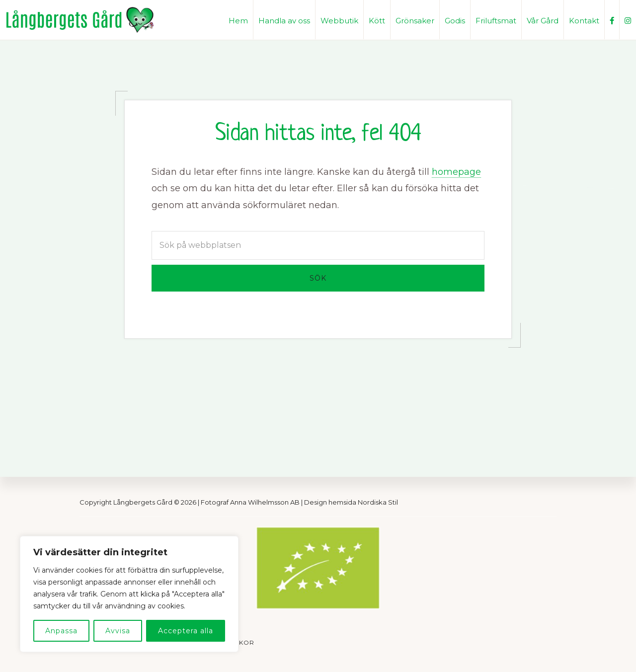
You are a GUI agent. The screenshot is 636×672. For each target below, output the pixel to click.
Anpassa (61, 631)
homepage (456, 172)
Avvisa (118, 631)
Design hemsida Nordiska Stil (351, 502)
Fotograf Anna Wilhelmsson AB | (252, 502)
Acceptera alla (186, 631)
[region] (129, 594)
